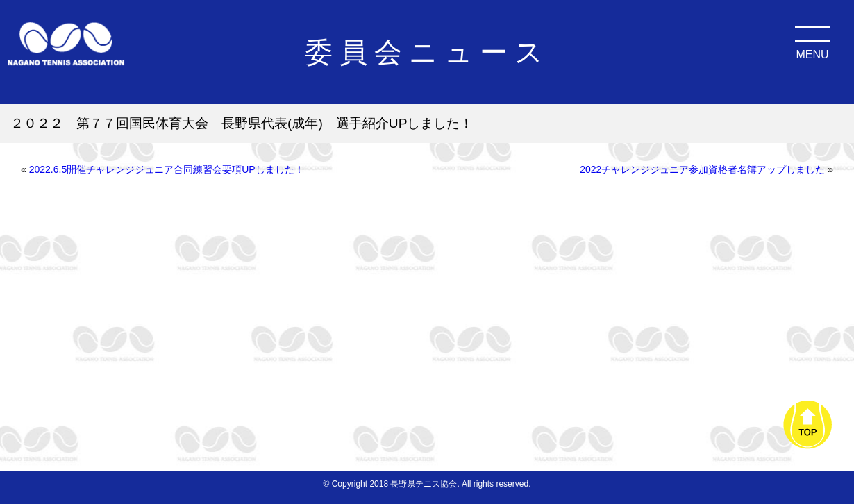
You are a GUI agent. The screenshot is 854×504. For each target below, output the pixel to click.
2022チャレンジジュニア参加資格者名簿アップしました (702, 169)
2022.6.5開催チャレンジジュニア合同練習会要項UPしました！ (167, 169)
